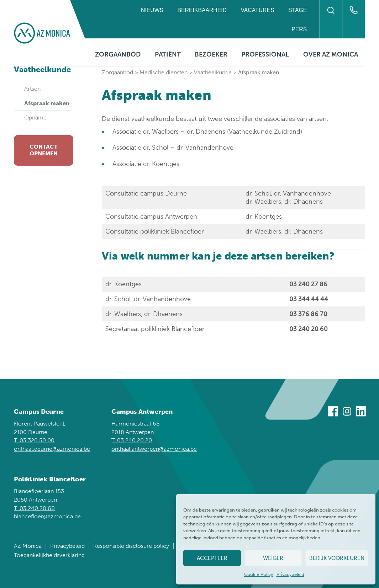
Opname (35, 117)
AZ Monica (28, 546)
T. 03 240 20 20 (132, 440)
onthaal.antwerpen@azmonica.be (154, 449)
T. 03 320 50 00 (34, 440)
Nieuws (152, 10)
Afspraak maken (47, 103)
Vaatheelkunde (213, 72)
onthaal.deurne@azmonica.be (52, 449)
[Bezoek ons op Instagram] (347, 413)
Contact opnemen (44, 150)
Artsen (32, 89)
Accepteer (212, 558)
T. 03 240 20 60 (34, 508)
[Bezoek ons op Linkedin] (361, 413)
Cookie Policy (259, 574)
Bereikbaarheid (202, 10)
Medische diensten (164, 72)
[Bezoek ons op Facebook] (333, 413)
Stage (298, 10)
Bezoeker (211, 54)
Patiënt (168, 54)
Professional (265, 54)
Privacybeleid (290, 574)
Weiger (273, 558)
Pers (299, 29)
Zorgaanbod (118, 54)
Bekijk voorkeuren (337, 558)
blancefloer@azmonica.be (47, 516)
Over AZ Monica (331, 54)
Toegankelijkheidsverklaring (49, 555)
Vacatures (257, 10)
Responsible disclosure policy (131, 546)
